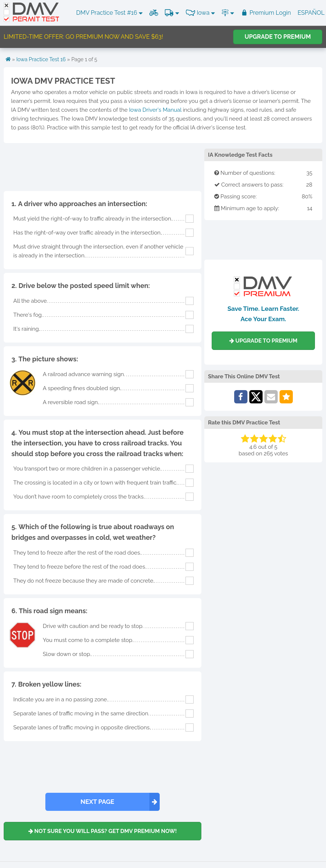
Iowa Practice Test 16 (41, 59)
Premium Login (266, 13)
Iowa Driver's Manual (155, 110)
